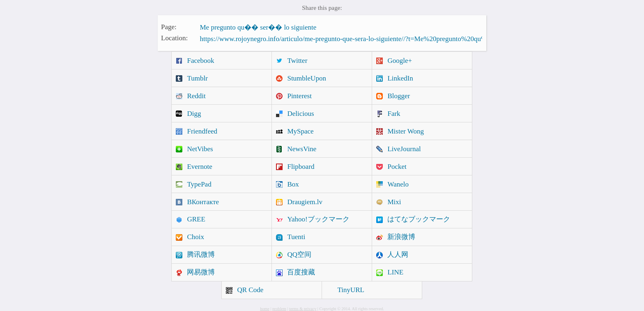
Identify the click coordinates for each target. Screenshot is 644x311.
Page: (169, 26)
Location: (174, 38)
